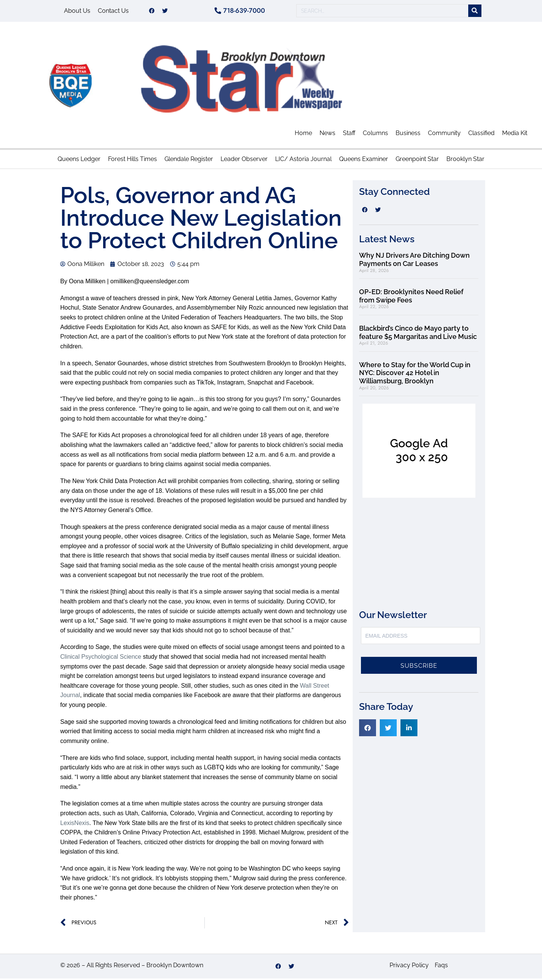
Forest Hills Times (132, 160)
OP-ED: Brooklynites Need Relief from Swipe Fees (411, 297)
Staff (349, 134)
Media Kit (515, 134)
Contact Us (113, 11)
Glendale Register (189, 160)
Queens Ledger (79, 160)
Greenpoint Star (417, 160)
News (327, 134)
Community (444, 134)
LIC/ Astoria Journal (303, 160)
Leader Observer (244, 160)
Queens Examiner (364, 160)
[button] (368, 729)
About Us (77, 11)
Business (408, 134)
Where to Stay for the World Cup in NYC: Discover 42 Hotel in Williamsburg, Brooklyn (415, 374)
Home (303, 134)
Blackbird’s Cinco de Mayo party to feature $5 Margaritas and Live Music (418, 334)
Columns (375, 134)
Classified (481, 134)
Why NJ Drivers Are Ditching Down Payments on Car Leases (414, 261)
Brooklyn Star (465, 160)
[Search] (475, 12)
